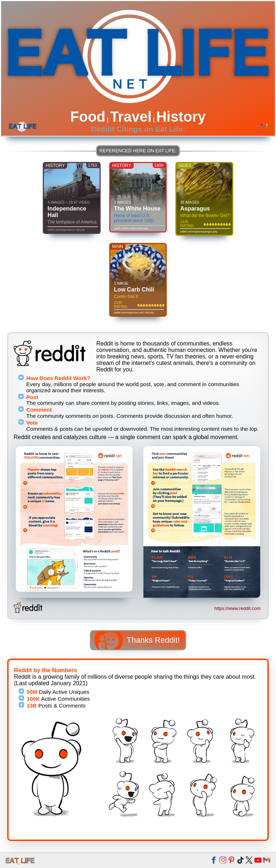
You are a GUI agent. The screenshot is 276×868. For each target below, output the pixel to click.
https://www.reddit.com (237, 608)
